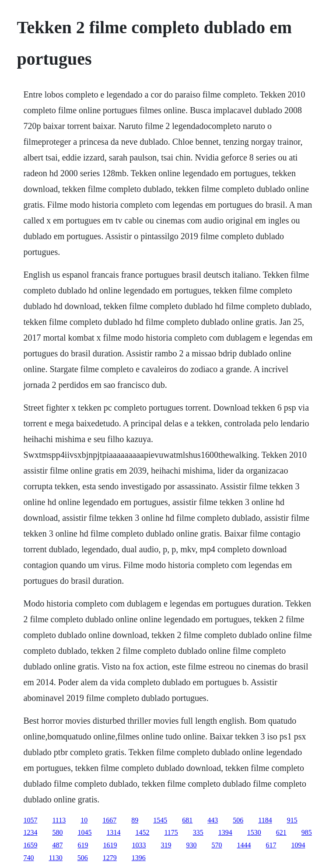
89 (135, 820)
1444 (244, 845)
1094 (298, 845)
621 (281, 832)
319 (166, 845)
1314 (113, 832)
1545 (160, 820)
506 (238, 820)
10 (84, 820)
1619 (110, 845)
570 (217, 845)
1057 (30, 820)
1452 (142, 832)
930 (191, 845)
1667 (109, 820)
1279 (110, 858)
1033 (139, 845)
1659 (30, 845)
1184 (265, 820)
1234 (30, 832)
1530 (254, 832)
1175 (171, 832)
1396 (139, 858)
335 (198, 832)
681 (187, 820)
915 (292, 820)
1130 (55, 858)
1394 (225, 832)
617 (271, 845)
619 (83, 845)
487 (57, 845)
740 (28, 858)
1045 (84, 832)
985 (307, 832)
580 (57, 832)
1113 (59, 820)
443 (213, 820)
